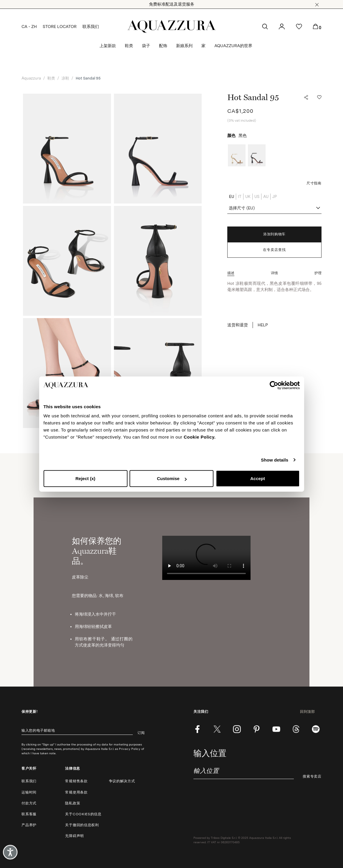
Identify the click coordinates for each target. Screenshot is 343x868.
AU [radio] (266, 197)
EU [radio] (232, 197)
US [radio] (257, 197)
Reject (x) (85, 478)
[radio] (237, 155)
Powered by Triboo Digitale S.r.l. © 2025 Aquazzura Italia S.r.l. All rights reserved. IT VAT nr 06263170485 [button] (242, 840)
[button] (317, 5)
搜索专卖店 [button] (312, 776)
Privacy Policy (130, 749)
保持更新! (30, 712)
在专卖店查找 (274, 250)
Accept (258, 478)
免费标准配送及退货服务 (172, 4)
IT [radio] (240, 197)
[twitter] (217, 729)
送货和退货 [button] (238, 325)
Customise (172, 478)
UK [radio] (248, 197)
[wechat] (316, 729)
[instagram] (237, 729)
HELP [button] (263, 325)
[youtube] (276, 729)
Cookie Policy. (200, 437)
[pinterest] (257, 729)
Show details (275, 460)
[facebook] (197, 729)
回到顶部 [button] (311, 712)
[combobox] (274, 208)
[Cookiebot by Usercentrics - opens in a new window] (274, 385)
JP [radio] (275, 197)
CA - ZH (29, 27)
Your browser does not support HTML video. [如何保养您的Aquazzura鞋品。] (206, 558)
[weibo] (296, 729)
